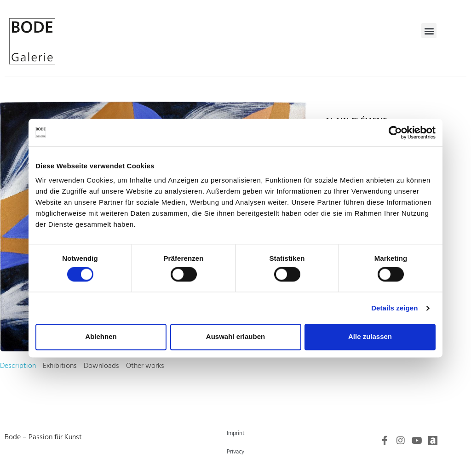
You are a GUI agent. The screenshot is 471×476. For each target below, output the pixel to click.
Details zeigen (394, 308)
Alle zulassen (370, 337)
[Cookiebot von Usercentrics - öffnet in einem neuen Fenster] (395, 132)
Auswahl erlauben (235, 337)
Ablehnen (101, 337)
